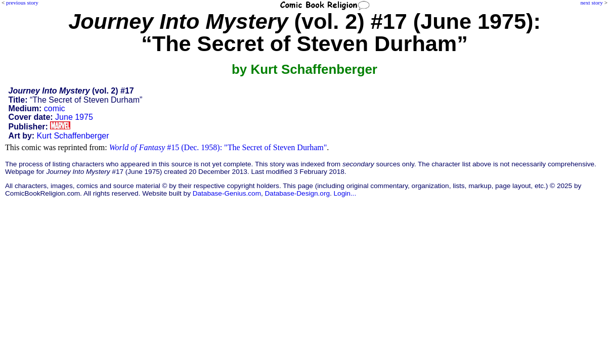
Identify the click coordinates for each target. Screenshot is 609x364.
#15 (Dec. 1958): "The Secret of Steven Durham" (218, 147)
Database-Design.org (297, 193)
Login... (345, 193)
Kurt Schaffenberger (73, 136)
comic (55, 108)
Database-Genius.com (227, 193)
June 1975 (74, 117)
